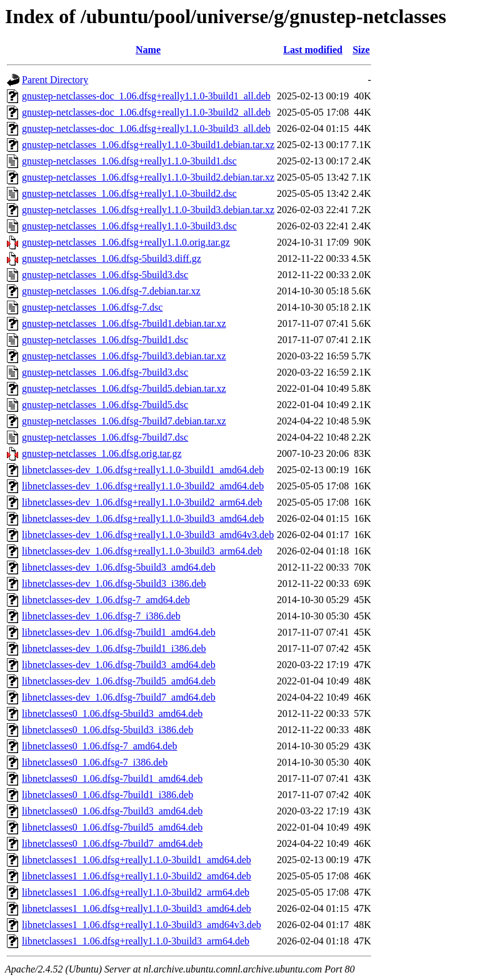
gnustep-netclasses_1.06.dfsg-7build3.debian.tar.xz (124, 356)
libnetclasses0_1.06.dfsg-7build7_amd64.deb (112, 843)
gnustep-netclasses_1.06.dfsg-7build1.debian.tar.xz (124, 323)
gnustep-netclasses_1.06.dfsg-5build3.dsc (105, 275)
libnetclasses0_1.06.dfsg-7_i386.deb (95, 762)
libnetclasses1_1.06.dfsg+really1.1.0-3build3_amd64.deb (137, 908)
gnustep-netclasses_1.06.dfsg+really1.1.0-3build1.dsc (129, 161)
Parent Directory (55, 80)
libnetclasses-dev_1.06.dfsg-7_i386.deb (101, 616)
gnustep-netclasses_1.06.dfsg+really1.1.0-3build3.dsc (129, 226)
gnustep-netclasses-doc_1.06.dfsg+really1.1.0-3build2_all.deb (146, 112)
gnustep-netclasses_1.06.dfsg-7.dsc (92, 307)
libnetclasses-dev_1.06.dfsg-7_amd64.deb (106, 600)
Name (148, 50)
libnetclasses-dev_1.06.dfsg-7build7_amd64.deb (119, 697)
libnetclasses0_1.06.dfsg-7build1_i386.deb (107, 795)
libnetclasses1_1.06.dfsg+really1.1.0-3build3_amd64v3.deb (142, 925)
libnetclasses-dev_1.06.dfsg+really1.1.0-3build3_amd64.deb (143, 518)
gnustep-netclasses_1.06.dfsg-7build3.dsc (105, 372)
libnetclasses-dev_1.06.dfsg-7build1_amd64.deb (119, 632)
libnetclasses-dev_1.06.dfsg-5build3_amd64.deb (119, 567)
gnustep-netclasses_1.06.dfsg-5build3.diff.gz (112, 258)
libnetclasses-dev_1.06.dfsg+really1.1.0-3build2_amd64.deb (143, 486)
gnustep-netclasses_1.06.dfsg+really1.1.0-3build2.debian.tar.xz (148, 177)
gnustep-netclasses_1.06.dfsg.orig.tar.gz (102, 453)
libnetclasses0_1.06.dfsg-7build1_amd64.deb (112, 778)
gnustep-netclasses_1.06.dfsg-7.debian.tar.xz (111, 291)
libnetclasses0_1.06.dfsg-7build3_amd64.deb (112, 811)
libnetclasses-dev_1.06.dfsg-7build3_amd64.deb (119, 665)
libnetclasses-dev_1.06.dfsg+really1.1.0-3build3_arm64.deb (142, 551)
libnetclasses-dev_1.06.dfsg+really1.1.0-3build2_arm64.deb (142, 502)
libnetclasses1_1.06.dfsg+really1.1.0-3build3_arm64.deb (136, 941)
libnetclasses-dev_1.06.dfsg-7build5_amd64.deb (119, 681)
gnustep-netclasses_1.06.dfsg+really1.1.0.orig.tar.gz (126, 242)
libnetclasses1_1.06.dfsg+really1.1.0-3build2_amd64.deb (137, 876)
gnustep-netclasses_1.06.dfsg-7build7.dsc (105, 437)
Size (361, 50)
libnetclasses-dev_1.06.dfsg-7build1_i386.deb (114, 648)
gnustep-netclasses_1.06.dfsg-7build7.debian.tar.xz (124, 421)
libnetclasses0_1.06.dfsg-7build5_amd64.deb (112, 827)
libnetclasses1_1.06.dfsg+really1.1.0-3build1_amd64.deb (137, 860)
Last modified (313, 50)
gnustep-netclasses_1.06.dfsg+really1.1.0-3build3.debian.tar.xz (148, 210)
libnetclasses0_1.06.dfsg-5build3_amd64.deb (112, 713)
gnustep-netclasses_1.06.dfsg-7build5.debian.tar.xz (124, 388)
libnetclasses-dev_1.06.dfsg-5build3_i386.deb (114, 583)
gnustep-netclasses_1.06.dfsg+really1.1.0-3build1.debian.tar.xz (148, 145)
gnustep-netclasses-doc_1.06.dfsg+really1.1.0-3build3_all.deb (146, 128)
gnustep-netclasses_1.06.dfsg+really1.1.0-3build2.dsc (129, 193)
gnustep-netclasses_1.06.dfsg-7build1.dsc (105, 340)
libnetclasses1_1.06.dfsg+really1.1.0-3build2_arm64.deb (136, 892)
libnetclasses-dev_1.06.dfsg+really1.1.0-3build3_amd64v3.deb (148, 535)
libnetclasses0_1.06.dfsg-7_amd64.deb (99, 746)
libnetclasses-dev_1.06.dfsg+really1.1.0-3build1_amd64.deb (143, 470)
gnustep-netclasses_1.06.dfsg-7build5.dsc (105, 405)
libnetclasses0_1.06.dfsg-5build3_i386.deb (107, 730)
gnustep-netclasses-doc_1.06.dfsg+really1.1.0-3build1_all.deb (146, 96)
